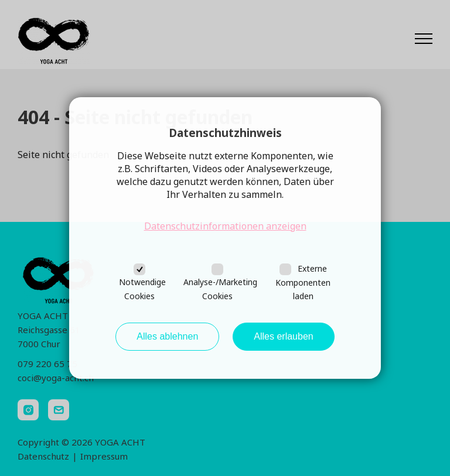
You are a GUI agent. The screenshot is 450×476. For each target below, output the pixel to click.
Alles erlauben (283, 336)
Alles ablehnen (167, 336)
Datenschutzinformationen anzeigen (225, 226)
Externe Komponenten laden (303, 282)
